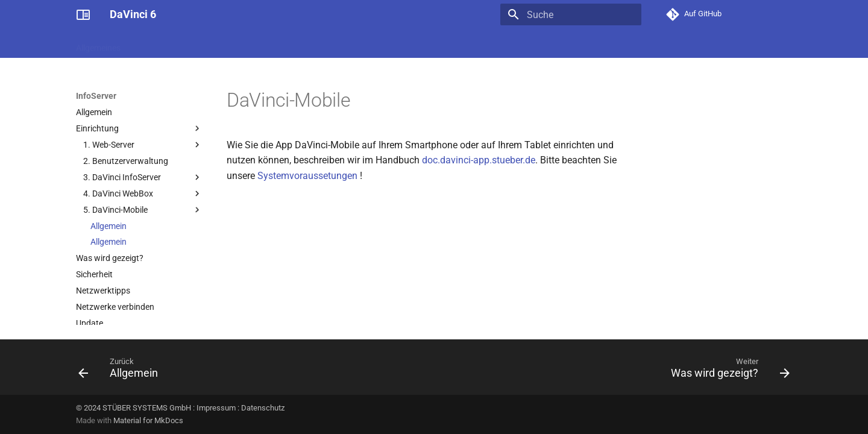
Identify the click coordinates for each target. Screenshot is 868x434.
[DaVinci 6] (83, 14)
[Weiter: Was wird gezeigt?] (727, 371)
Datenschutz (263, 408)
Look (478, 44)
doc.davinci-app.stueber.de (479, 160)
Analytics (571, 44)
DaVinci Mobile (683, 44)
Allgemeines (98, 44)
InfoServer (622, 44)
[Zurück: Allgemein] (122, 371)
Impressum (216, 408)
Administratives (164, 44)
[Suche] (571, 14)
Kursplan (362, 44)
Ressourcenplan (424, 44)
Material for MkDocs (148, 420)
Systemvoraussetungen (307, 176)
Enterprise (520, 44)
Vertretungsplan (300, 44)
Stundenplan (232, 44)
